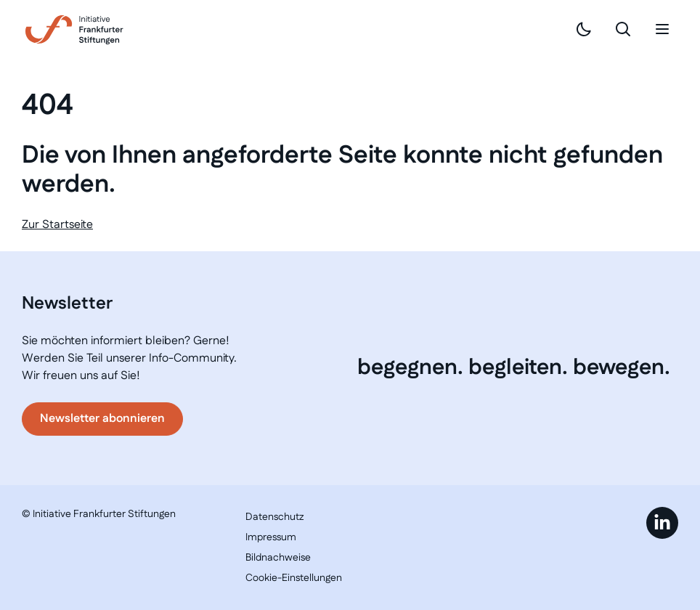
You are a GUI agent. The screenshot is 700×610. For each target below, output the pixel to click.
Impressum (271, 537)
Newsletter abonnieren (102, 419)
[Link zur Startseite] (74, 30)
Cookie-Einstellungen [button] (294, 578)
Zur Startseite (57, 225)
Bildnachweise (278, 558)
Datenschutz (274, 517)
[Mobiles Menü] (662, 29)
